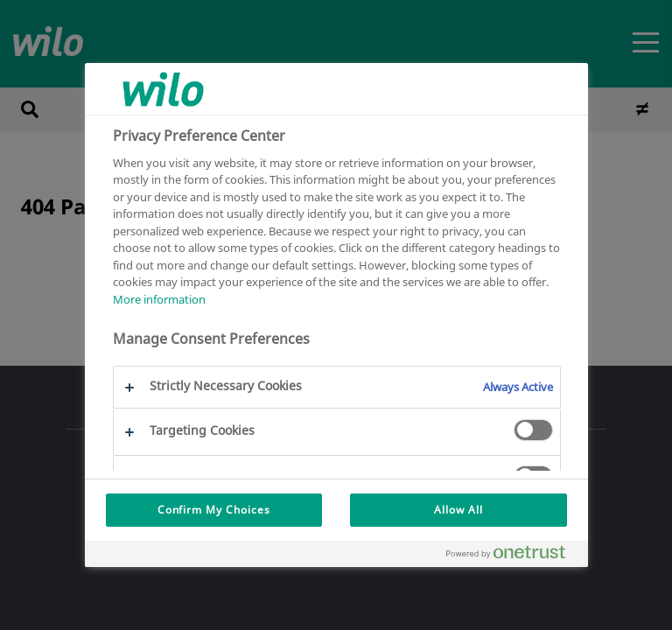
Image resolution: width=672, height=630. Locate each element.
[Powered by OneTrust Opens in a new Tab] (513, 556)
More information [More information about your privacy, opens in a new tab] (159, 299)
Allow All (458, 510)
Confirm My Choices (214, 510)
